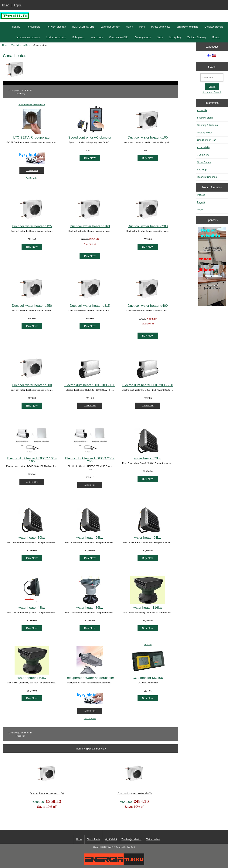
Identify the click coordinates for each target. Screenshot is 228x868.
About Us (202, 110)
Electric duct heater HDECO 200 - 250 (90, 460)
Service (216, 37)
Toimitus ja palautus (131, 839)
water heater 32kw (148, 458)
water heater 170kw (32, 678)
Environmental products (28, 37)
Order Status (204, 162)
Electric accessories (56, 37)
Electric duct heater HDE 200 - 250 (148, 385)
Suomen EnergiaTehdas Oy (32, 104)
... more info (32, 170)
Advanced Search (212, 92)
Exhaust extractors (214, 27)
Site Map (202, 170)
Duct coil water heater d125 (32, 226)
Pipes (142, 27)
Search (212, 67)
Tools (160, 37)
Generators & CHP (119, 37)
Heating (16, 27)
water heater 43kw (32, 608)
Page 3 (201, 202)
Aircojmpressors (143, 37)
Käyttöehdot (111, 839)
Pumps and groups (161, 27)
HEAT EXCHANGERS (83, 27)
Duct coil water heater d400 (148, 306)
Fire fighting (175, 37)
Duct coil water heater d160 (90, 226)
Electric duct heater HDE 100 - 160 (90, 385)
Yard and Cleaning (197, 37)
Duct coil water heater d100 (148, 137)
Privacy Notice (205, 133)
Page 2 (201, 195)
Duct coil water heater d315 (90, 306)
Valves (129, 27)
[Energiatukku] (114, 864)
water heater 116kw (148, 608)
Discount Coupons (207, 177)
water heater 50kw (32, 538)
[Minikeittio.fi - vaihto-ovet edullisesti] (212, 267)
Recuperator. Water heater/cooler (90, 678)
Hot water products (56, 27)
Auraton (148, 644)
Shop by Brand (205, 118)
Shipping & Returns (207, 125)
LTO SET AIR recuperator (32, 137)
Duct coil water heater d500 (32, 385)
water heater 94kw (148, 538)
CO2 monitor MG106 (148, 678)
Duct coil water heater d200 (148, 226)
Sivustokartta (93, 839)
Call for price (32, 178)
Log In (18, 5)
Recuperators (33, 27)
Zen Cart (131, 847)
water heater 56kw (90, 608)
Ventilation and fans (21, 45)
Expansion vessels (110, 27)
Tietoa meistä (153, 839)
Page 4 (201, 210)
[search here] (212, 77)
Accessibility (204, 147)
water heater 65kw (90, 538)
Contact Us (203, 155)
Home (6, 5)
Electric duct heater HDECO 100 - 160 (32, 460)
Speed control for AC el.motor (90, 137)
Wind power (97, 37)
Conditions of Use (207, 140)
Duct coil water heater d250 (32, 306)
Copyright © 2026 (101, 847)
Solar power (78, 37)
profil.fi (112, 847)
